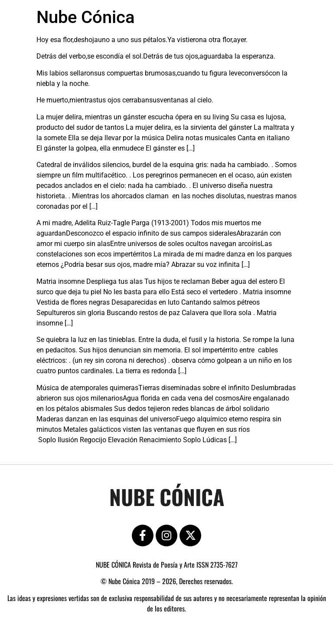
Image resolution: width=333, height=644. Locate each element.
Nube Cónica (86, 17)
